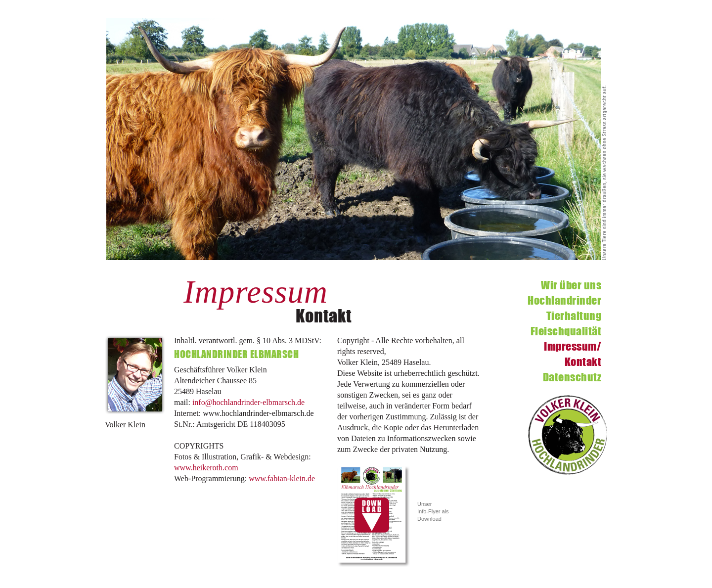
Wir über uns (571, 285)
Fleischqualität (566, 331)
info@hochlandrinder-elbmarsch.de (248, 402)
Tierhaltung (574, 316)
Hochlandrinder (564, 300)
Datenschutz (572, 377)
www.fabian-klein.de (282, 478)
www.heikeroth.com (206, 468)
